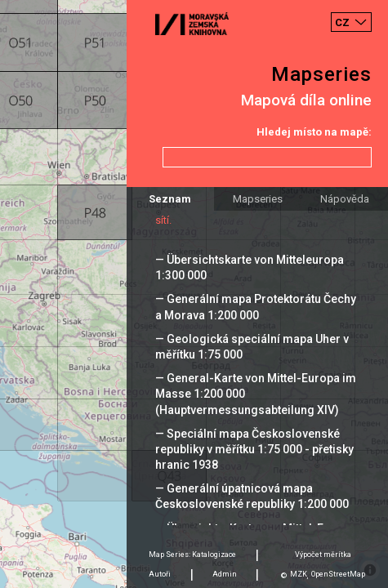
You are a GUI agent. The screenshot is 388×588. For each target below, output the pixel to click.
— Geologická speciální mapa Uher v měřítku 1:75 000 (252, 347)
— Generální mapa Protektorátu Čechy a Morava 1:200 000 (256, 307)
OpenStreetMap (338, 574)
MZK (299, 574)
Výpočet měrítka (323, 555)
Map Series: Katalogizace (192, 555)
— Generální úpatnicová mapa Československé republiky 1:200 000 (252, 496)
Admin (225, 574)
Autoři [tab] (160, 574)
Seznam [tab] (170, 199)
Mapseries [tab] (258, 199)
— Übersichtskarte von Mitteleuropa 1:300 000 (250, 267)
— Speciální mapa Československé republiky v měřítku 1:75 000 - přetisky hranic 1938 (254, 449)
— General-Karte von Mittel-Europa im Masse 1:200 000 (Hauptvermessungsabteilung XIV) (256, 394)
